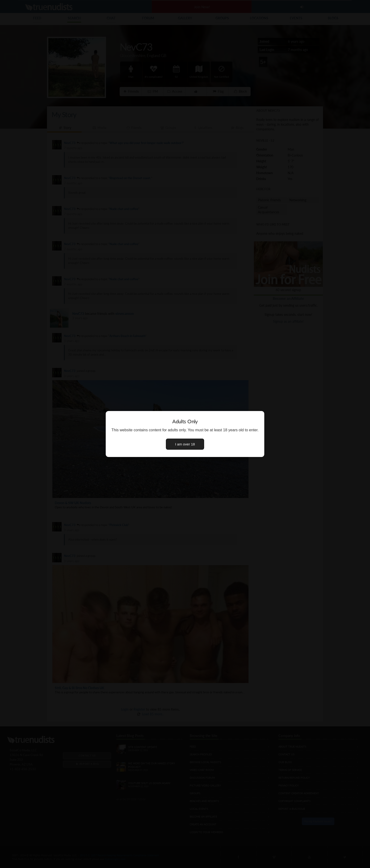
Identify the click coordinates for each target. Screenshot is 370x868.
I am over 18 (185, 444)
